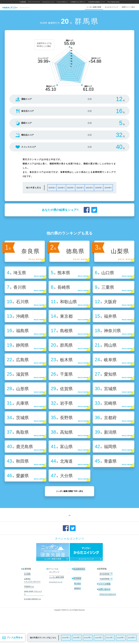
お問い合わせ (105, 609)
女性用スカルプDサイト (78, 2)
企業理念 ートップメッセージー (32, 600)
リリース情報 (105, 604)
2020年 (120, 637)
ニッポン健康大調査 (56, 597)
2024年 (76, 637)
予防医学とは (29, 606)
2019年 (131, 637)
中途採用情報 (106, 599)
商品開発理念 (79, 590)
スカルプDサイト (63, 2)
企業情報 (23, 2)
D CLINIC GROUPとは (32, 614)
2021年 (109, 637)
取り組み (77, 603)
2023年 (87, 637)
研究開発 (77, 599)
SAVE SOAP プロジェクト (33, 610)
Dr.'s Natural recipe (114, 2)
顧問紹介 (77, 608)
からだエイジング (49, 2)
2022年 (98, 637)
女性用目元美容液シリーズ (97, 2)
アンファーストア (35, 2)
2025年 (65, 637)
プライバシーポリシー (107, 613)
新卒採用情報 (106, 594)
